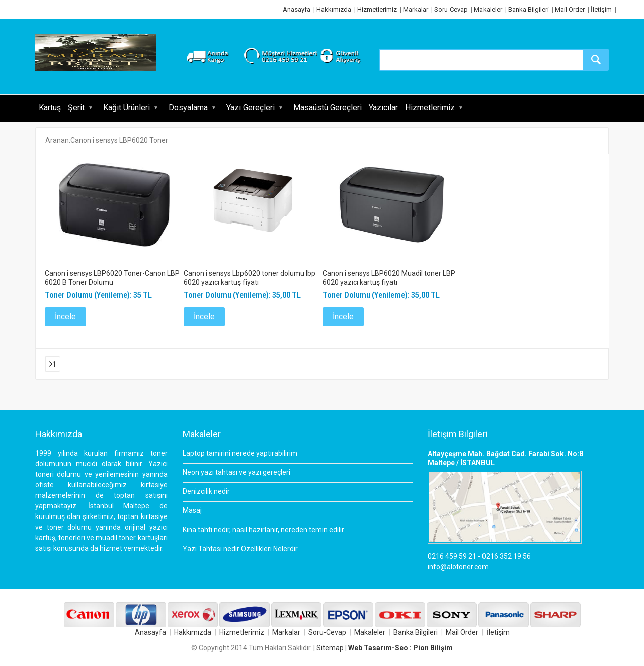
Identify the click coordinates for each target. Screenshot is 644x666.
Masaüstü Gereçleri (328, 107)
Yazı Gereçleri (251, 107)
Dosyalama (188, 107)
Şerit (76, 107)
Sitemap (330, 648)
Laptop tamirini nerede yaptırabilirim (240, 453)
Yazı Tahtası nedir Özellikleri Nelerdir (240, 549)
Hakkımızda (334, 9)
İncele (65, 316)
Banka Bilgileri (529, 9)
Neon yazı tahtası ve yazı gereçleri (236, 472)
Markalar (416, 9)
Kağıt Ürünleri (127, 107)
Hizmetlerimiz (377, 9)
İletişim (601, 9)
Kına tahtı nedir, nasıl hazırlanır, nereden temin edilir (263, 530)
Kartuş (50, 107)
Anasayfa (297, 9)
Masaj (192, 510)
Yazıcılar (383, 107)
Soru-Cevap (451, 9)
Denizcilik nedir (206, 491)
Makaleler (488, 9)
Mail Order (570, 9)
